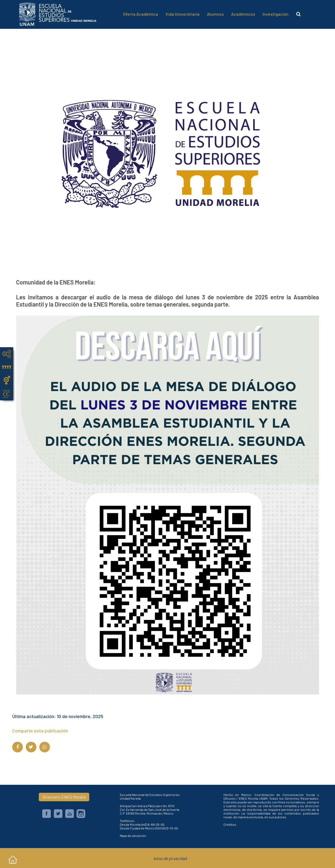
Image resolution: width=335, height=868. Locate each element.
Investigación (275, 14)
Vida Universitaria (183, 14)
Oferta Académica (141, 14)
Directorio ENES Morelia (64, 797)
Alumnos (215, 14)
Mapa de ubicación (133, 836)
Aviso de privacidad (170, 858)
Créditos (230, 824)
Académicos (243, 14)
